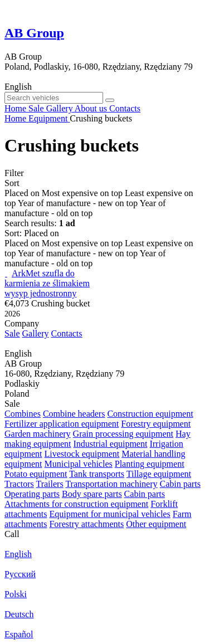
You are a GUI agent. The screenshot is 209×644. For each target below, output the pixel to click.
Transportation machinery (111, 484)
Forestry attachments (86, 524)
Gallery (36, 333)
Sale (12, 333)
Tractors (19, 484)
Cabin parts (180, 484)
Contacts (67, 333)
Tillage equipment (159, 474)
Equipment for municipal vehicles (110, 514)
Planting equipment (150, 464)
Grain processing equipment (123, 434)
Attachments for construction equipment (76, 504)
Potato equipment (36, 474)
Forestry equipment (156, 424)
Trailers (49, 484)
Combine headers (74, 414)
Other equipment (156, 524)
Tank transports (97, 474)
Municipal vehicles (79, 464)
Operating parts (32, 494)
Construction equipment (150, 414)
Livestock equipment (82, 454)
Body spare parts (92, 494)
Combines (23, 414)
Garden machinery (38, 434)
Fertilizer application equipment (62, 424)
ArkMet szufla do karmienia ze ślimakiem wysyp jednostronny (47, 283)
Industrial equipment (111, 444)
